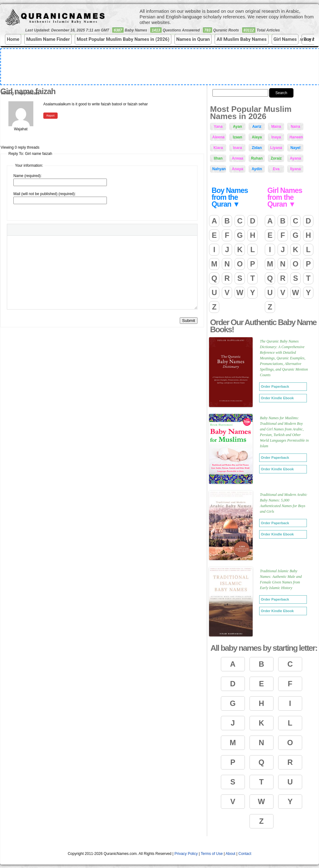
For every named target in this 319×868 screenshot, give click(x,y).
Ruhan (257, 158)
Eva (276, 169)
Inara (238, 148)
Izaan (237, 137)
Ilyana (295, 169)
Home (13, 39)
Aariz (257, 127)
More (308, 39)
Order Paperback (275, 386)
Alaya (257, 137)
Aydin (257, 169)
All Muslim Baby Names (241, 39)
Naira (295, 127)
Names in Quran (193, 39)
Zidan (257, 148)
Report (50, 116)
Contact (245, 854)
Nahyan (219, 169)
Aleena (218, 137)
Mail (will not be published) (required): (45, 194)
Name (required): (28, 176)
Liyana (276, 148)
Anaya (237, 169)
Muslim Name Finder (48, 39)
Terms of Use (212, 854)
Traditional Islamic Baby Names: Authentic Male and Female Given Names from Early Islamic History (281, 579)
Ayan (238, 127)
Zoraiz (276, 158)
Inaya (276, 137)
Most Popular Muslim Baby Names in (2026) (123, 39)
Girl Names (285, 39)
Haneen (296, 137)
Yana (218, 127)
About (230, 854)
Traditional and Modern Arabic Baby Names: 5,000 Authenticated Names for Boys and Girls (283, 503)
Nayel (295, 148)
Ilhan (218, 158)
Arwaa (237, 158)
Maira (276, 127)
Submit (189, 321)
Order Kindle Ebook (277, 398)
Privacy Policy (186, 854)
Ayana (296, 158)
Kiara (218, 148)
